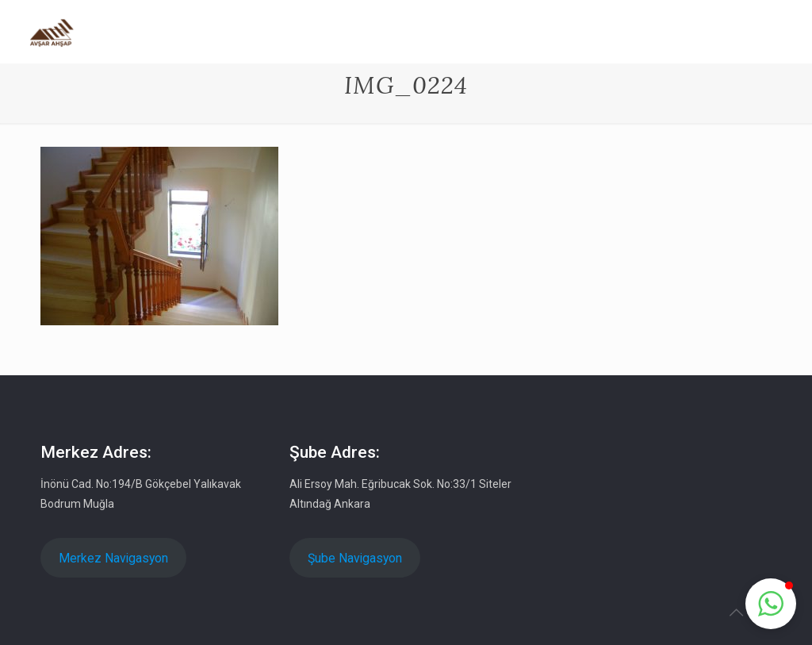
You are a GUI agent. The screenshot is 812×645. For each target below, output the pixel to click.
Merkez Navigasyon (113, 558)
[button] (771, 604)
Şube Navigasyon (355, 558)
